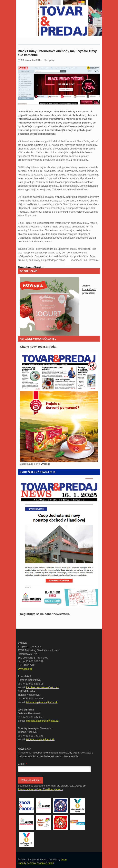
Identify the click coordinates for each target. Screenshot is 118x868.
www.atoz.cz (25, 669)
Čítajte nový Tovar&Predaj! (39, 347)
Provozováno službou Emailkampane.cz (40, 789)
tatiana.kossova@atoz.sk (40, 739)
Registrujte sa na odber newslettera (45, 614)
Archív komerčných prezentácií (89, 289)
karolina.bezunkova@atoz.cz (43, 687)
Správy (51, 60)
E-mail (22, 764)
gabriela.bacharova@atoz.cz (42, 721)
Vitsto (64, 860)
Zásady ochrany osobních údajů (36, 863)
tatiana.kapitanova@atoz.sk (42, 702)
